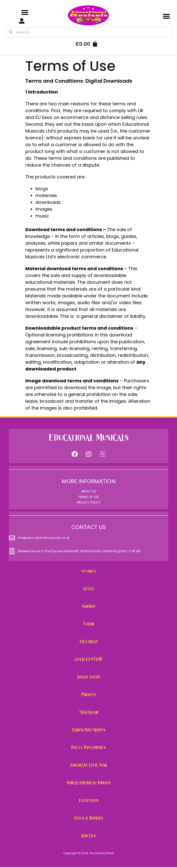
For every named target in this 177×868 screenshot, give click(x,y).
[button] (25, 12)
